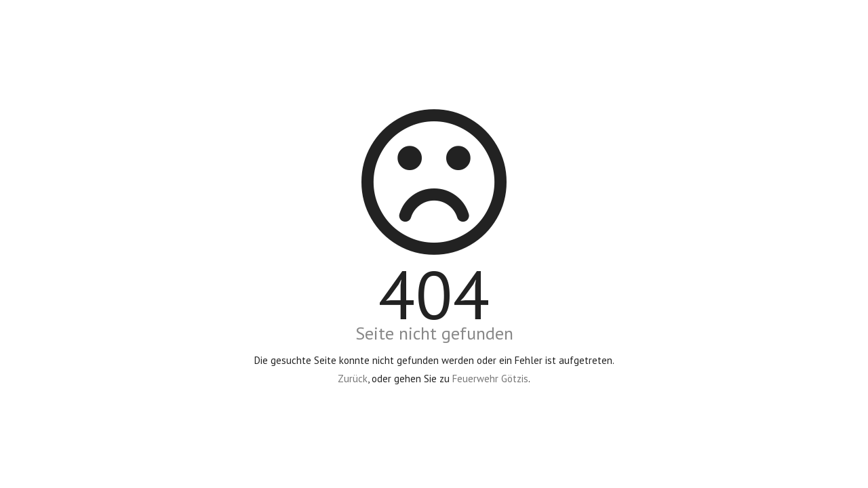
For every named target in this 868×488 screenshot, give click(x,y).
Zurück (353, 379)
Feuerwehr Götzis (490, 379)
